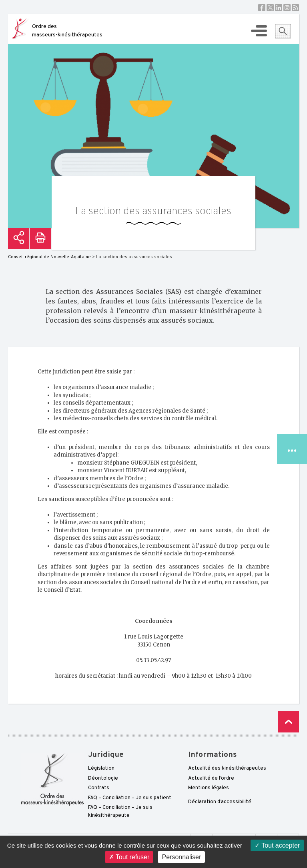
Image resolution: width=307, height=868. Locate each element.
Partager (19, 238)
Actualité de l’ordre (211, 778)
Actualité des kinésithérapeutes (227, 768)
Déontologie (103, 778)
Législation (101, 768)
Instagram (287, 8)
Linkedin (279, 8)
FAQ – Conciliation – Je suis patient (130, 798)
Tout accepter (277, 845)
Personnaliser (181, 857)
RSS (295, 8)
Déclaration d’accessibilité (220, 802)
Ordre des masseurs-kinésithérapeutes (67, 31)
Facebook (262, 8)
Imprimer (40, 238)
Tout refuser (129, 857)
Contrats (99, 788)
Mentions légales (209, 788)
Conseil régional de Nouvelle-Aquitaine (49, 257)
